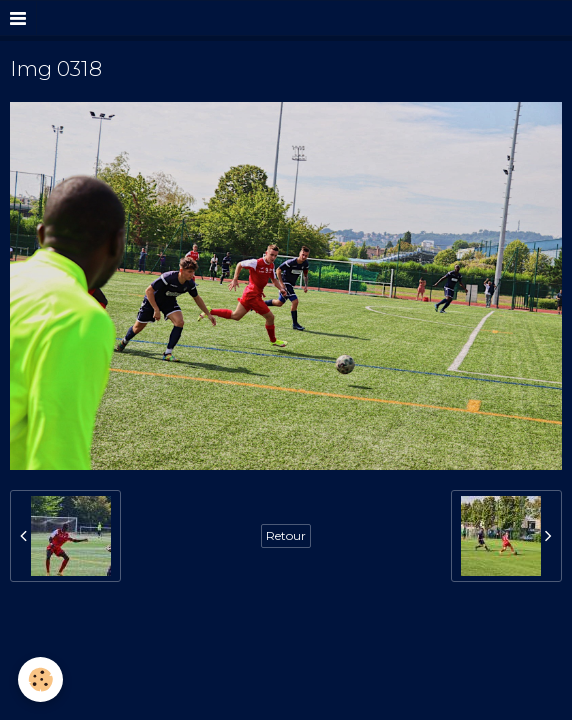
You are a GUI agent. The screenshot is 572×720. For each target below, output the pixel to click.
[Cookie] (40, 679)
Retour (286, 535)
